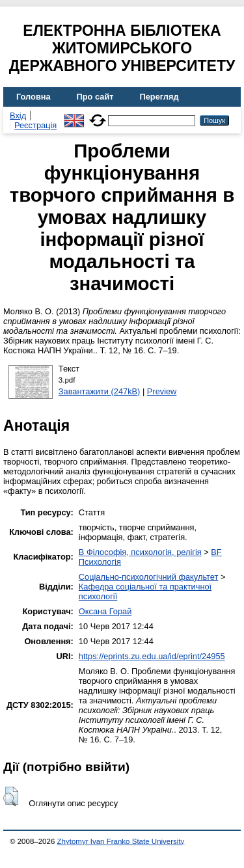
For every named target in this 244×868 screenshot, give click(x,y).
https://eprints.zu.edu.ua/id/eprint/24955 (152, 656)
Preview (162, 391)
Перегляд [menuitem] (159, 97)
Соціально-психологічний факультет (149, 577)
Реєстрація (35, 125)
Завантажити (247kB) (100, 391)
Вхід (18, 115)
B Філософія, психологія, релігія (140, 552)
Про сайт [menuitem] (95, 97)
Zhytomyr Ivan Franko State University (121, 841)
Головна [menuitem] (34, 97)
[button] (11, 796)
